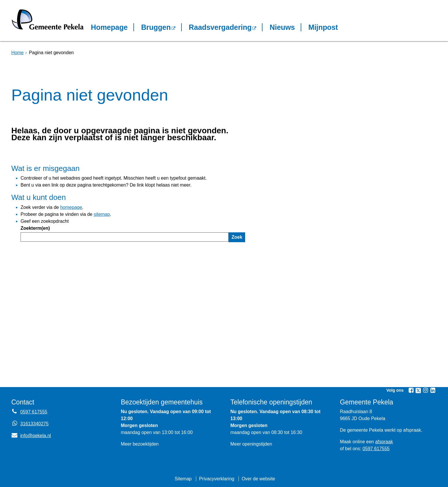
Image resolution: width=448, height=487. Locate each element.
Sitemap (183, 479)
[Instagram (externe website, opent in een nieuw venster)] (425, 390)
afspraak (384, 442)
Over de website (258, 479)
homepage (71, 207)
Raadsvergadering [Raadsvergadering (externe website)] (220, 27)
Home (18, 53)
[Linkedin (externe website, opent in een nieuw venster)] (433, 390)
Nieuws (282, 27)
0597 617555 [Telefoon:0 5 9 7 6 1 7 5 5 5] (34, 412)
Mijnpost (323, 27)
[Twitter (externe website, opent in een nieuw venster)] (418, 391)
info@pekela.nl (31, 436)
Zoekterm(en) (35, 228)
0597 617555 (376, 449)
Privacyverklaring (217, 479)
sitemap (102, 214)
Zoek (237, 237)
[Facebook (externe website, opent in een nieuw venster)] (411, 390)
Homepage (109, 27)
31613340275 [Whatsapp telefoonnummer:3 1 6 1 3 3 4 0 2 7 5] (34, 424)
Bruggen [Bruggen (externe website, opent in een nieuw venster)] (156, 27)
